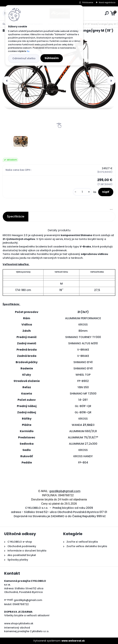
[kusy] (82, 192)
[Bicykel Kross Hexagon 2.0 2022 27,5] (21, 141)
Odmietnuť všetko (24, 58)
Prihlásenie (88, 2)
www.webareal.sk (73, 641)
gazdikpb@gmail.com (65, 491)
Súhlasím (52, 58)
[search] (107, 13)
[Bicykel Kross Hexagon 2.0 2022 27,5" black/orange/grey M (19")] (59, 74)
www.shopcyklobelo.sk (19, 623)
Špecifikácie (16, 216)
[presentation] (7, 80)
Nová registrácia (107, 2)
